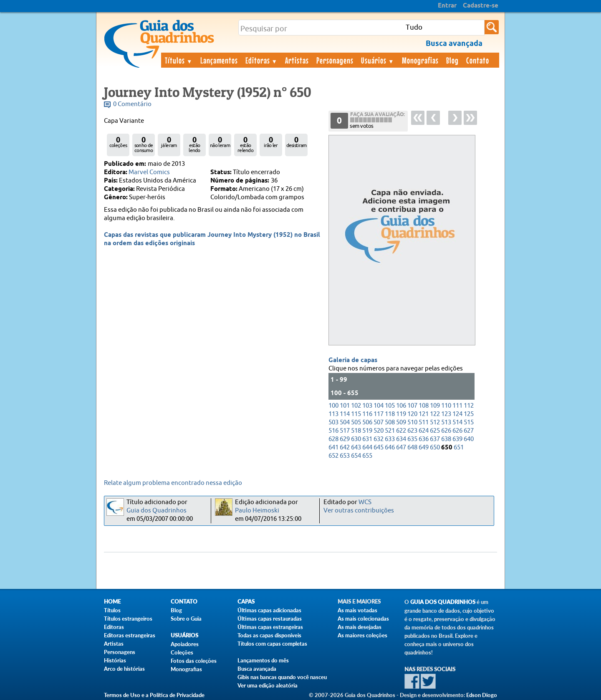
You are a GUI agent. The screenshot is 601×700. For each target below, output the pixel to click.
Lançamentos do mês (263, 660)
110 (446, 406)
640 (469, 439)
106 (401, 406)
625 (435, 431)
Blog (452, 60)
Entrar (447, 6)
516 (333, 431)
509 (401, 422)
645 (379, 448)
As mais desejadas (360, 627)
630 (356, 439)
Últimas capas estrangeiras (270, 627)
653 (345, 456)
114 (345, 414)
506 (367, 422)
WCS (365, 502)
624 (424, 431)
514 (457, 422)
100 (333, 406)
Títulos (179, 60)
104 (379, 406)
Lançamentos (219, 60)
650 (435, 448)
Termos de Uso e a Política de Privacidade (154, 695)
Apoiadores (185, 644)
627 (469, 431)
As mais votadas (357, 610)
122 (435, 414)
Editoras (262, 60)
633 (390, 439)
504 (345, 422)
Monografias (420, 60)
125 (469, 414)
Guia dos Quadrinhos (157, 511)
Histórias (115, 660)
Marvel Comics (149, 172)
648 (412, 448)
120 (412, 414)
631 (367, 439)
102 (356, 406)
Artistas (297, 60)
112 (469, 406)
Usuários (378, 60)
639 (457, 439)
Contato (478, 60)
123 (446, 414)
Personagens (335, 60)
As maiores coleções (362, 635)
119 (401, 414)
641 (333, 448)
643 (356, 448)
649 (424, 448)
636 (424, 439)
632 (379, 439)
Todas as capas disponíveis (269, 635)
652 (333, 456)
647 (401, 448)
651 (459, 448)
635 (412, 439)
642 (345, 448)
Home (112, 602)
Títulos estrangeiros (128, 619)
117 (379, 414)
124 (457, 414)
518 (356, 431)
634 (401, 439)
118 (390, 414)
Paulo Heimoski (257, 511)
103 (367, 406)
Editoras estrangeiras (130, 635)
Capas (246, 602)
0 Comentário (132, 104)
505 (356, 422)
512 (435, 422)
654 (356, 456)
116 (367, 414)
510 (412, 422)
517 (345, 431)
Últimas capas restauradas (270, 619)
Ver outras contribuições (359, 511)
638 (446, 439)
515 (469, 422)
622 (401, 431)
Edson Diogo (482, 695)
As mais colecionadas (363, 619)
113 (333, 414)
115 (356, 414)
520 (379, 431)
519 (367, 431)
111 (457, 406)
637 (435, 439)
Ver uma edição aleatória (268, 685)
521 (390, 431)
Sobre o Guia (186, 619)
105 (390, 406)
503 (333, 422)
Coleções (182, 652)
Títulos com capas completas (272, 644)
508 (390, 422)
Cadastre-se (481, 6)
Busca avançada (257, 669)
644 (367, 448)
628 (333, 439)
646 (390, 448)
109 (435, 406)
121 (424, 414)
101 (345, 406)
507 (379, 422)
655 (367, 456)
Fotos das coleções (194, 661)
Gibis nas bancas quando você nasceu (282, 677)
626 (446, 431)
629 (345, 439)
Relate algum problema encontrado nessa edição (173, 483)
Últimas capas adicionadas (269, 610)
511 (424, 422)
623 (412, 431)
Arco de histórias (124, 669)
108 (424, 406)
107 (412, 406)
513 (446, 422)
